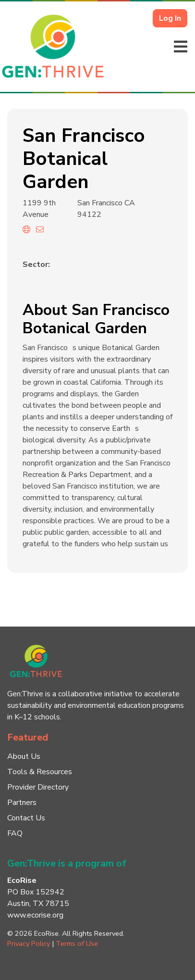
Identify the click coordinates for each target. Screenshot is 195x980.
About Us (24, 756)
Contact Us (26, 818)
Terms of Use (77, 943)
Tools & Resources (40, 772)
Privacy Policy (29, 943)
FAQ (15, 833)
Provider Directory (38, 787)
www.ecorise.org (35, 915)
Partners (22, 803)
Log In (170, 18)
